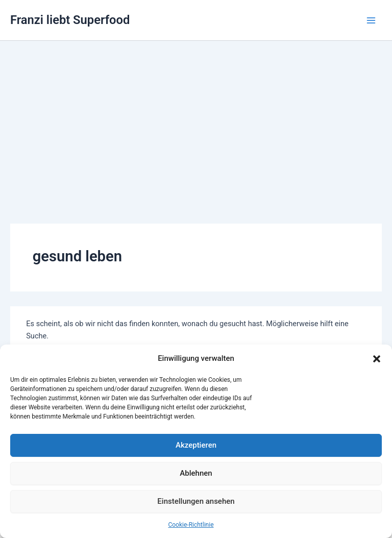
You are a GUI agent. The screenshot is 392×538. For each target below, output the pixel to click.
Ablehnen (196, 473)
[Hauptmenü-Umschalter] (371, 20)
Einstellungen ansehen (196, 501)
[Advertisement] (196, 117)
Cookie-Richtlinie (191, 525)
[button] (377, 359)
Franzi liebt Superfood (70, 20)
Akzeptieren (196, 445)
